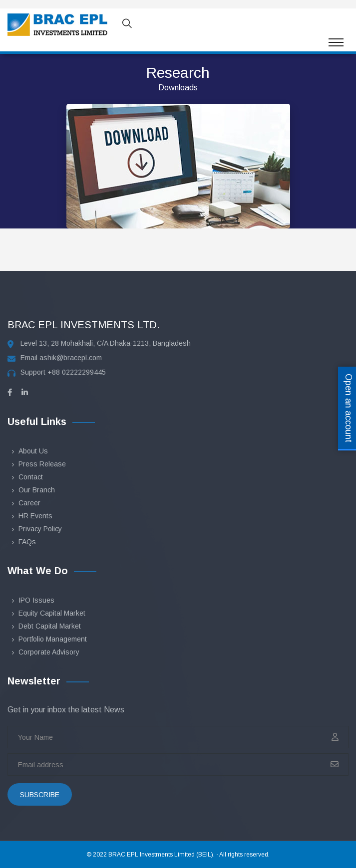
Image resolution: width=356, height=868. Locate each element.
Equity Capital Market (52, 613)
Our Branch (37, 490)
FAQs (27, 542)
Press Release (42, 464)
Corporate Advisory (49, 652)
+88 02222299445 (77, 372)
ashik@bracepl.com (71, 358)
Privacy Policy (40, 529)
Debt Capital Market (50, 626)
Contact (31, 477)
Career (29, 503)
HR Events (35, 516)
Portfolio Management (53, 639)
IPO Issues (36, 600)
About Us (33, 451)
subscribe (40, 795)
